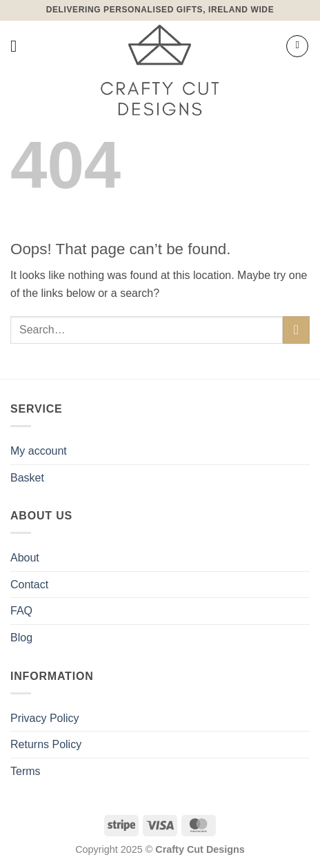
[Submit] (296, 330)
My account (39, 451)
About (25, 558)
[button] (19, 46)
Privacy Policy (45, 718)
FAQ (21, 611)
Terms (26, 771)
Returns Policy (46, 744)
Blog (21, 638)
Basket (27, 478)
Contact (29, 585)
